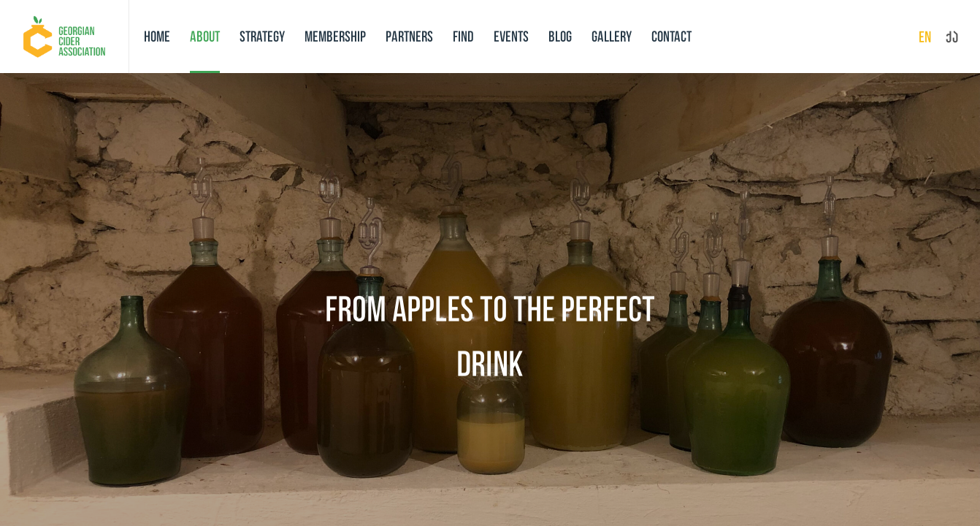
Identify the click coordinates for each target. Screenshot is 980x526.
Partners (409, 36)
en (925, 37)
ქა (952, 37)
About (205, 36)
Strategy (262, 36)
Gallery (612, 36)
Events (511, 36)
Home (157, 36)
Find (463, 36)
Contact (671, 36)
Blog (560, 36)
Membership (335, 36)
